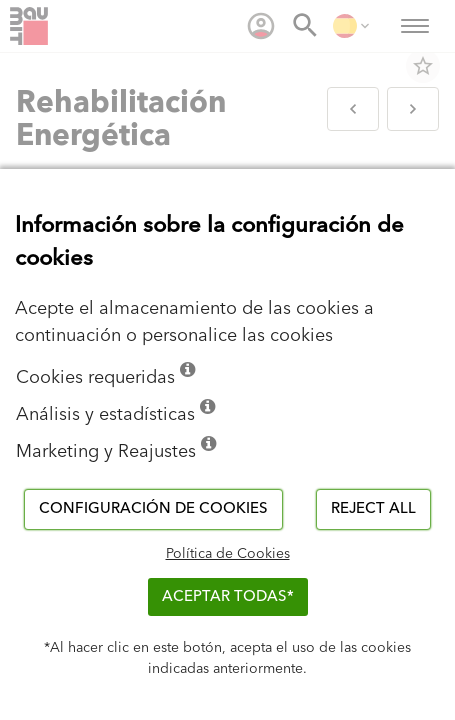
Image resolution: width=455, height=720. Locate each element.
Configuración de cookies (153, 508)
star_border (423, 66)
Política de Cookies (228, 554)
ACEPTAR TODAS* (228, 596)
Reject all (373, 508)
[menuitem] (261, 26)
